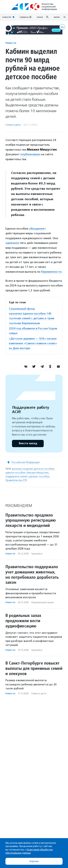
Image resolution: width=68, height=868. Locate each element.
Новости (11, 43)
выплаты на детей (22, 469)
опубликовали (31, 154)
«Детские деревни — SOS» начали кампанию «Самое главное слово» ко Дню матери (33, 343)
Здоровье (37, 554)
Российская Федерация (26, 462)
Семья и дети (13, 125)
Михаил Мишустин (38, 473)
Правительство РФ (16, 480)
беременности (51, 272)
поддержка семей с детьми (21, 476)
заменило (12, 243)
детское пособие (44, 469)
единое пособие (15, 473)
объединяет (37, 229)
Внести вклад (28, 443)
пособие (44, 476)
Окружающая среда (42, 602)
